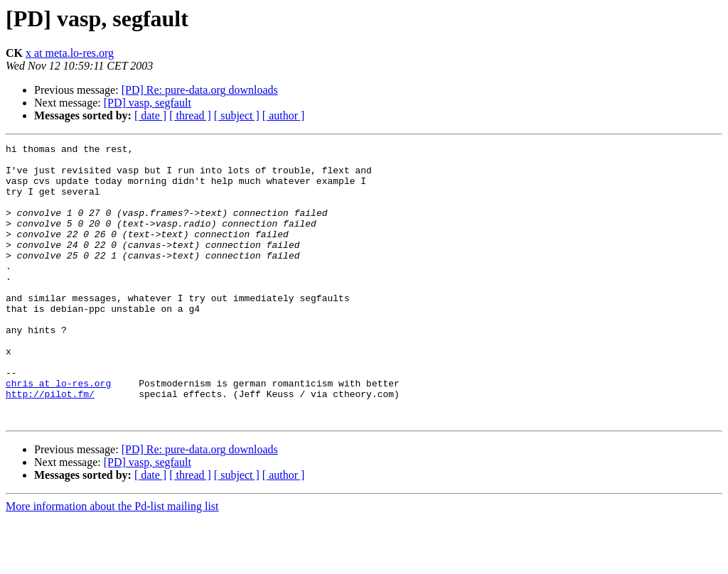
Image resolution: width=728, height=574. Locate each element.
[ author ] (284, 115)
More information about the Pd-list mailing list (112, 562)
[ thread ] (190, 115)
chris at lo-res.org (58, 432)
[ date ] (150, 115)
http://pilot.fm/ (50, 445)
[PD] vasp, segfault (148, 103)
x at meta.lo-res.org (70, 53)
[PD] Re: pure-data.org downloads (200, 90)
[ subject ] (237, 115)
